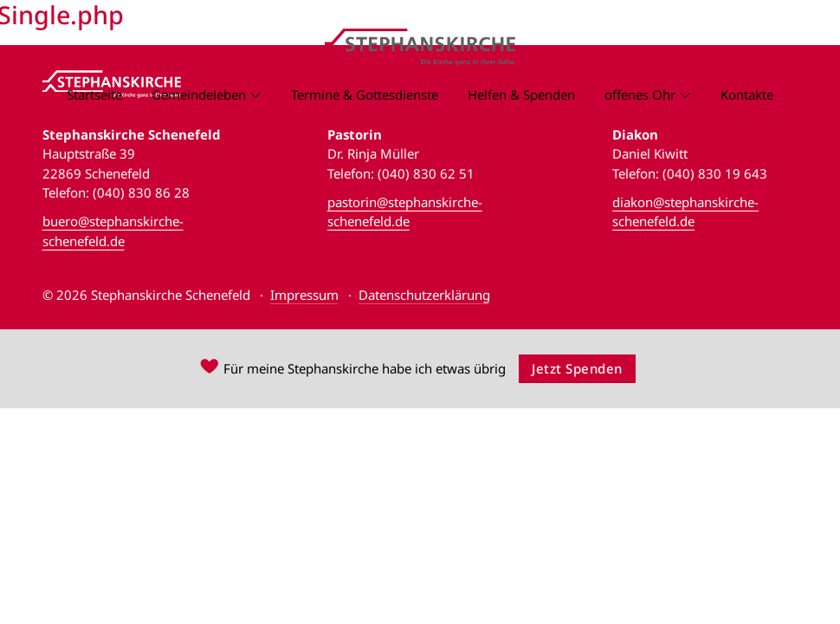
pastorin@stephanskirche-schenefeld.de (405, 212)
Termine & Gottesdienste (365, 94)
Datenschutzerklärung (424, 295)
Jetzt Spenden (577, 368)
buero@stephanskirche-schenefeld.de (113, 231)
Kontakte (747, 94)
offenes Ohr (640, 94)
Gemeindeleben (199, 94)
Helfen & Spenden (521, 94)
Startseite (94, 94)
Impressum (304, 295)
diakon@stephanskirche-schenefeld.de (685, 212)
